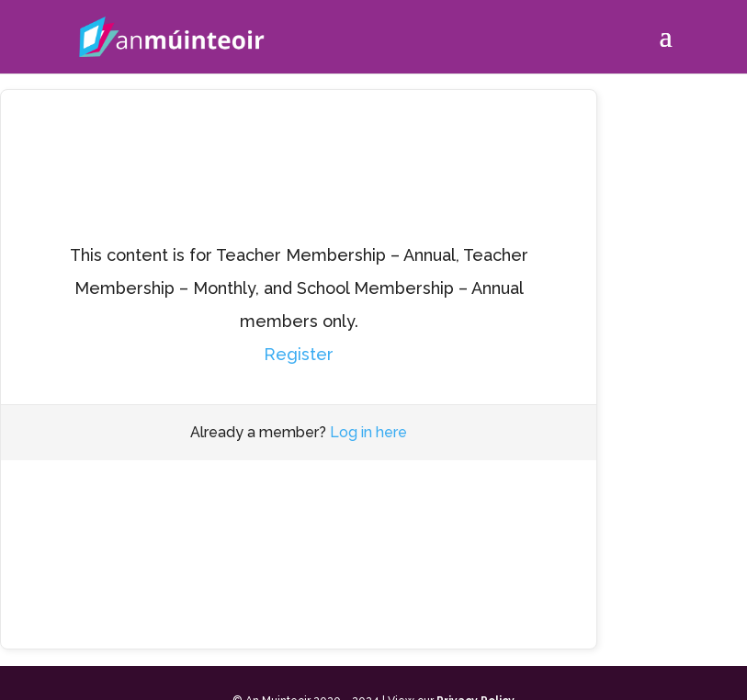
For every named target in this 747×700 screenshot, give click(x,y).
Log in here (368, 432)
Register (299, 354)
